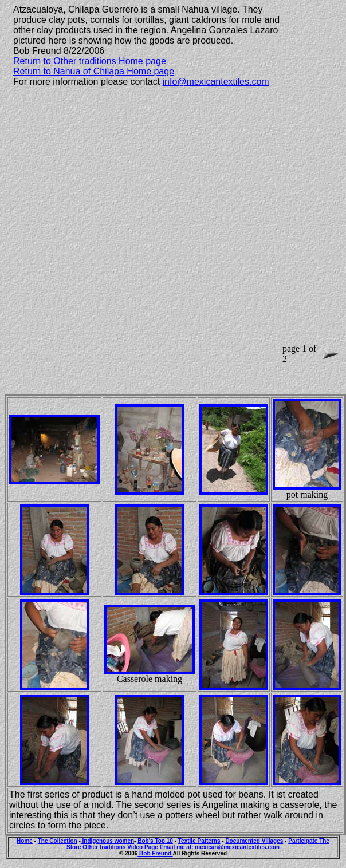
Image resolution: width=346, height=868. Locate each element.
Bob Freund (155, 853)
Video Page (143, 847)
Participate (304, 841)
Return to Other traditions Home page (90, 61)
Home (25, 841)
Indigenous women (107, 841)
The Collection (58, 841)
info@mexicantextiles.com (216, 82)
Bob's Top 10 (155, 841)
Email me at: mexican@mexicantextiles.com (220, 847)
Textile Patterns (199, 841)
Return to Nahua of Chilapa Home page (94, 71)
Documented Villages (254, 841)
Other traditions (105, 847)
